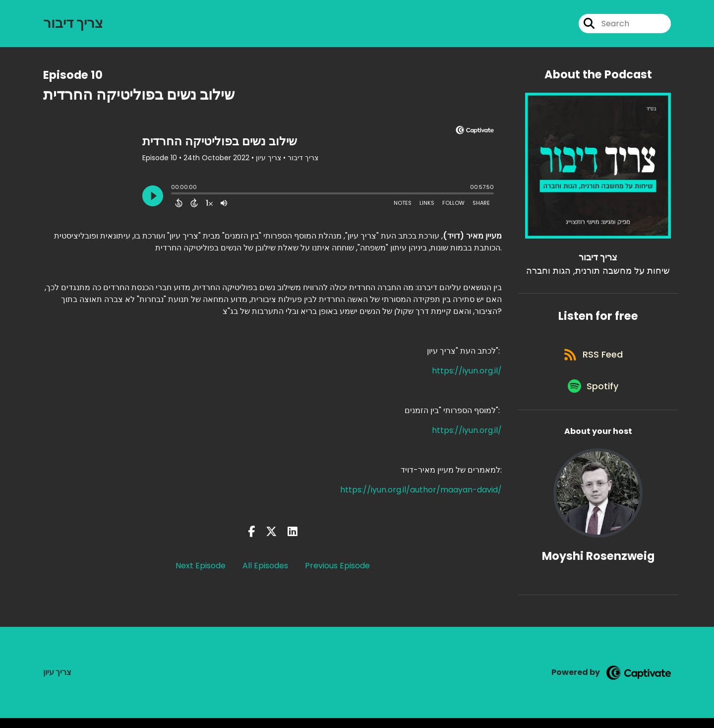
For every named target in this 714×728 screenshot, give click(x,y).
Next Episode (201, 568)
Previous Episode (337, 568)
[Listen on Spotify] (593, 395)
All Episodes (265, 568)
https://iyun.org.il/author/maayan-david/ (421, 492)
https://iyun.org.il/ (467, 373)
